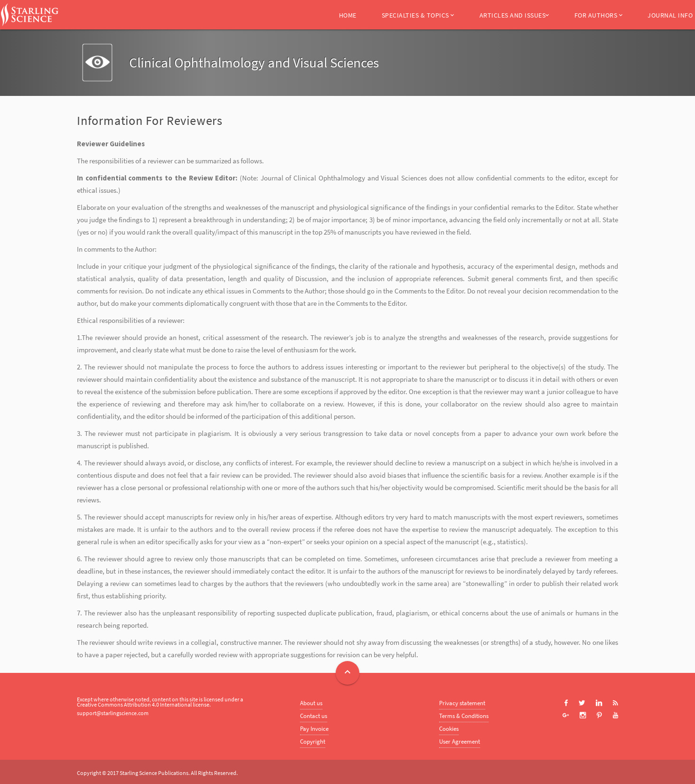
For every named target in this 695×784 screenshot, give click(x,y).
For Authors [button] (599, 15)
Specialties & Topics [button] (418, 15)
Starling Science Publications (154, 773)
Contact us (314, 716)
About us (311, 703)
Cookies (449, 729)
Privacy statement (462, 703)
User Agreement (460, 741)
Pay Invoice (314, 729)
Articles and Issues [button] (514, 15)
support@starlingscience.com (113, 713)
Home (348, 15)
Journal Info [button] (670, 15)
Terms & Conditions (464, 716)
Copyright (313, 741)
